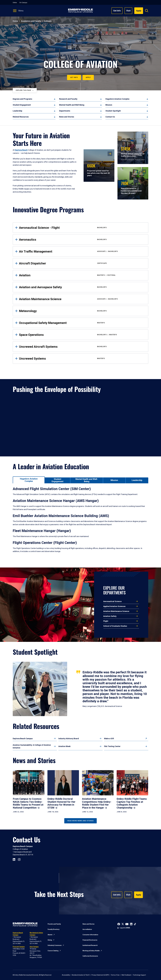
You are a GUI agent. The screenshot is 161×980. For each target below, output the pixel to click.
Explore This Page (23, 90)
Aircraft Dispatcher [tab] (82, 263)
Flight (106, 621)
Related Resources (21, 117)
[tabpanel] (80, 522)
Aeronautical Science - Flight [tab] (82, 228)
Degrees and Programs (22, 99)
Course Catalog (53, 951)
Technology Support (139, 975)
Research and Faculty (68, 99)
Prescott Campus (19, 947)
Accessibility (66, 975)
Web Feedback (126, 975)
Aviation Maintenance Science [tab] (82, 299)
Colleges (48, 21)
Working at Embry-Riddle (91, 951)
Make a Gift (109, 739)
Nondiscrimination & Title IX (81, 975)
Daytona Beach (21, 150)
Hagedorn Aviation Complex (117, 99)
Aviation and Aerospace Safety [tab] (82, 287)
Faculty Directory (53, 929)
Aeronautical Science (112, 601)
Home (15, 21)
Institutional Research (90, 945)
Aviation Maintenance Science (116, 611)
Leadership (17, 111)
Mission (109, 105)
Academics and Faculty (31, 21)
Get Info (117, 11)
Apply (88, 77)
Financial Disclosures (90, 940)
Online (15, 3)
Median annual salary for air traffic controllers (133, 151)
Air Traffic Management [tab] (82, 251)
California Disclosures (90, 956)
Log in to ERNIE (125, 928)
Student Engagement (22, 105)
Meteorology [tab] (82, 311)
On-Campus (23, 3)
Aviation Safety (110, 616)
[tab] (29, 480)
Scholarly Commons (55, 945)
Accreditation (87, 929)
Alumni (50, 935)
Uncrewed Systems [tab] (82, 359)
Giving (50, 940)
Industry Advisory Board (69, 739)
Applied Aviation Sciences (114, 606)
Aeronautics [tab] (82, 240)
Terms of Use (115, 975)
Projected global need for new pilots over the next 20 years (98, 170)
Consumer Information (90, 935)
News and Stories (67, 117)
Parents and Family (54, 924)
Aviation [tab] (82, 275)
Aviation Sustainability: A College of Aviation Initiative (32, 746)
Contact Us (110, 117)
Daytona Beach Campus (23, 739)
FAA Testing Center (112, 746)
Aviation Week (64, 746)
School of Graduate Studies (115, 626)
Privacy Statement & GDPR (100, 975)
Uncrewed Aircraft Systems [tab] (82, 347)
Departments (65, 111)
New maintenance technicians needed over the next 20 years (131, 187)
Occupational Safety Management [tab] (82, 323)
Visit (128, 11)
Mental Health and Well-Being (72, 105)
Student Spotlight (113, 111)
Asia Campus (34, 947)
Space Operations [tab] (82, 335)
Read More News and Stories (80, 821)
